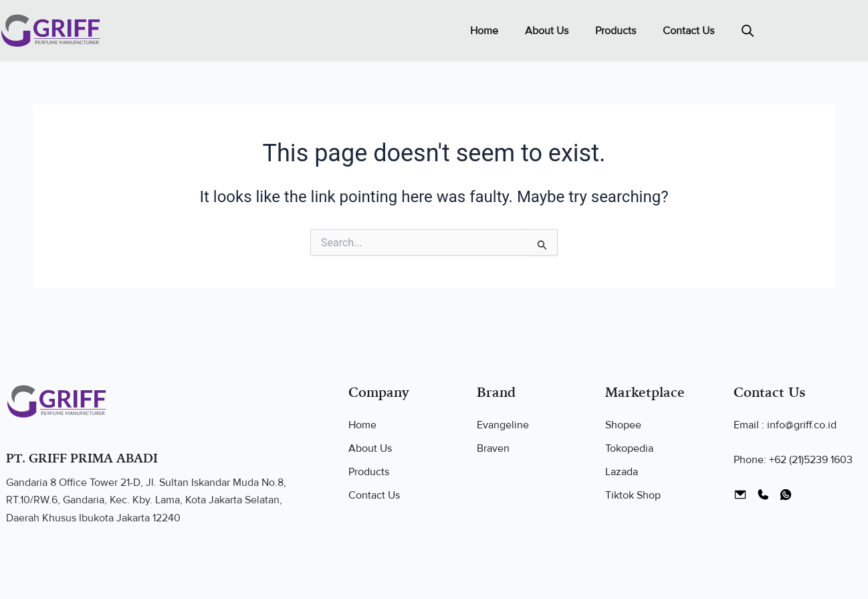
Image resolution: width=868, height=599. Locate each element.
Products (616, 31)
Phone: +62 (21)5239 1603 (793, 460)
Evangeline (503, 425)
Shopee (623, 425)
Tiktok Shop (633, 495)
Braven (493, 448)
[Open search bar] (748, 31)
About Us (547, 31)
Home (484, 31)
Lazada (622, 472)
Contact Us (688, 31)
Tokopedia (629, 448)
